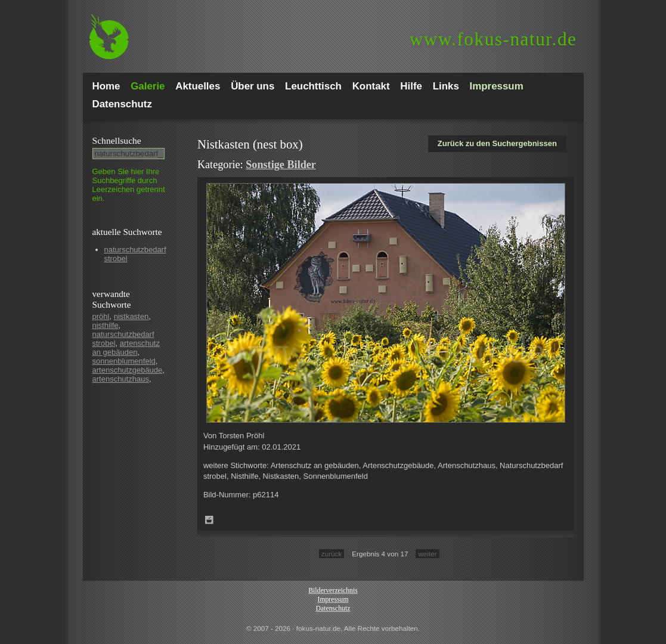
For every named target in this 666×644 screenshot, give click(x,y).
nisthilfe (106, 325)
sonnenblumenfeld (124, 361)
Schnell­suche (117, 140)
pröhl (101, 316)
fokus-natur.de (493, 39)
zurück (332, 554)
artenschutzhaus (121, 379)
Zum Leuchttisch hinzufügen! (209, 520)
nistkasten (131, 316)
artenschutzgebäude (128, 370)
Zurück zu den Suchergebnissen (497, 143)
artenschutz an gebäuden (126, 348)
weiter (427, 554)
